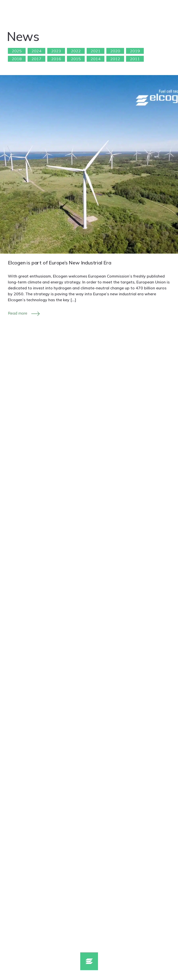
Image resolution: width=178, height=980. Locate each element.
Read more (18, 313)
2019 (135, 51)
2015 (76, 59)
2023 (56, 51)
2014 (96, 59)
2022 (76, 51)
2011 (135, 59)
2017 (36, 59)
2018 (17, 59)
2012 (115, 59)
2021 (96, 51)
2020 (115, 51)
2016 (56, 59)
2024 (36, 51)
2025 (17, 51)
